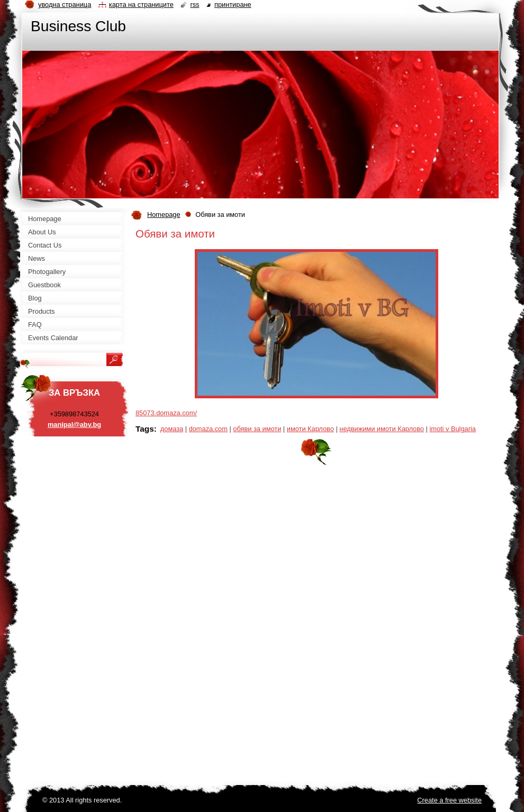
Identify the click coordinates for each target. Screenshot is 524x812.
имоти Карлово (310, 429)
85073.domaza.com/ (166, 413)
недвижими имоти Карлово (382, 429)
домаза (172, 429)
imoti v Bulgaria (452, 429)
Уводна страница (65, 4)
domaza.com (208, 429)
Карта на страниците (141, 4)
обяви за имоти (257, 429)
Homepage (164, 215)
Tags (145, 429)
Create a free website (449, 800)
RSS (195, 4)
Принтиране (233, 4)
